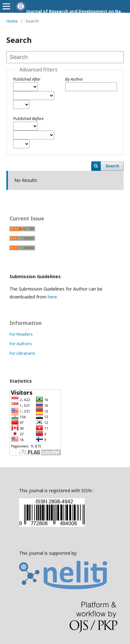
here (52, 297)
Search (112, 166)
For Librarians (22, 353)
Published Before (28, 118)
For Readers (21, 334)
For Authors (21, 344)
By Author (74, 79)
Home (12, 21)
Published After (27, 79)
